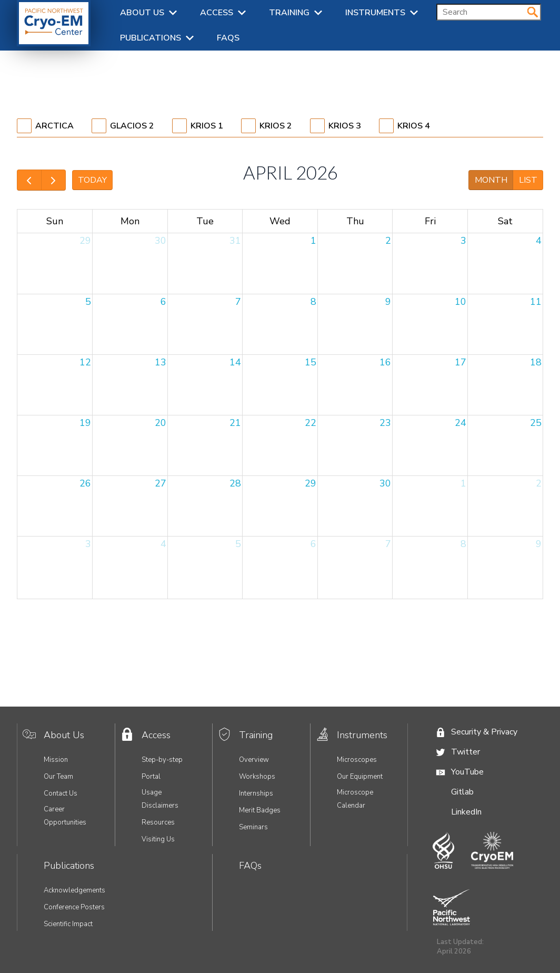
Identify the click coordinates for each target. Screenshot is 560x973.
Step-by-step (162, 760)
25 (536, 423)
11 (536, 302)
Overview (254, 760)
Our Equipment (360, 777)
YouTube (467, 772)
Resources (158, 822)
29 (85, 241)
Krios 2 (276, 126)
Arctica (54, 126)
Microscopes (357, 760)
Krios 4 (414, 126)
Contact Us (61, 793)
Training (289, 13)
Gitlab (462, 792)
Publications (151, 38)
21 (235, 423)
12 (85, 362)
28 (235, 483)
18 (536, 362)
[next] (53, 180)
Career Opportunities (65, 816)
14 (235, 362)
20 (161, 423)
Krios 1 (207, 126)
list (528, 180)
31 (235, 241)
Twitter (466, 752)
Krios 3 (345, 126)
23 (385, 423)
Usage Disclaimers (160, 799)
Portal (151, 777)
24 (461, 423)
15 (311, 362)
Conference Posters (74, 907)
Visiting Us (158, 839)
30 (161, 241)
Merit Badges (260, 810)
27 (161, 483)
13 (161, 362)
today (92, 180)
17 (461, 362)
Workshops (257, 777)
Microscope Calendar (355, 799)
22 (311, 423)
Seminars (253, 827)
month (491, 180)
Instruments (375, 13)
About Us (142, 13)
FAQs (228, 38)
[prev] (29, 180)
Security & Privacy (484, 732)
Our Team (58, 777)
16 (385, 362)
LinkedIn (466, 812)
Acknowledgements (74, 890)
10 (461, 302)
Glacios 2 (132, 126)
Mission (56, 760)
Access (217, 13)
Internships (256, 793)
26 (85, 483)
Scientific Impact (68, 924)
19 (85, 423)
